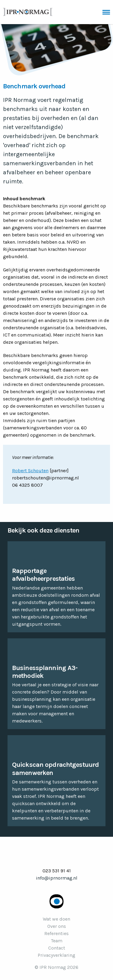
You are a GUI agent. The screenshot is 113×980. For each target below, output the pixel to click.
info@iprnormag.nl (57, 878)
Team (57, 941)
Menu (106, 12)
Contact (57, 948)
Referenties (56, 933)
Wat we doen (56, 919)
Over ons (57, 926)
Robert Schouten (30, 471)
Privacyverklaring (56, 955)
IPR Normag (28, 12)
